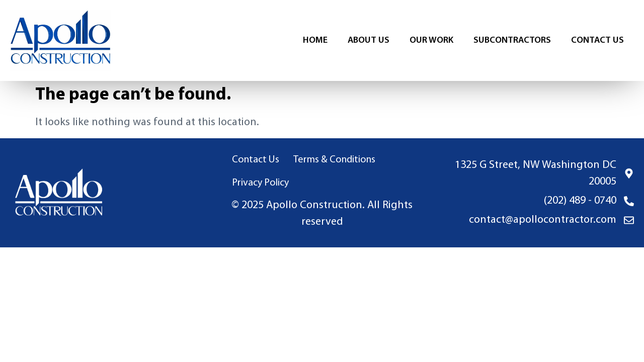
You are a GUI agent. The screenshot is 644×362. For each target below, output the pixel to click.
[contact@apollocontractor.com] (629, 220)
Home (315, 40)
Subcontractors (512, 40)
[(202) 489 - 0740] (629, 201)
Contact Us (597, 40)
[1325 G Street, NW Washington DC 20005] (629, 173)
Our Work (431, 40)
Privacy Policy (260, 183)
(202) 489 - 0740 (580, 201)
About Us (369, 40)
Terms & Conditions (334, 160)
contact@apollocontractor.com (543, 220)
